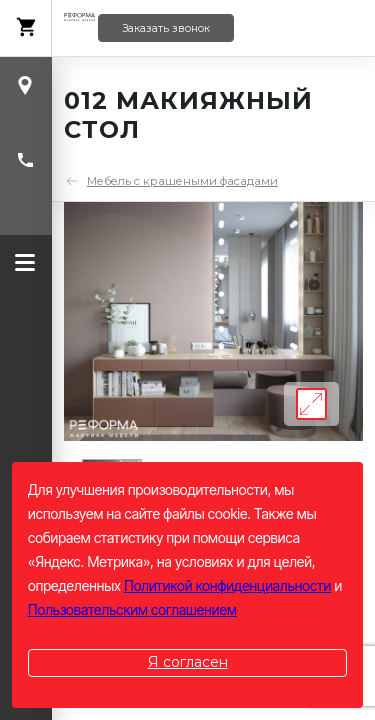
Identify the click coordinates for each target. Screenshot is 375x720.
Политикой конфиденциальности (227, 585)
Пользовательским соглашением (132, 609)
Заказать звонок (166, 28)
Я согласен (188, 662)
